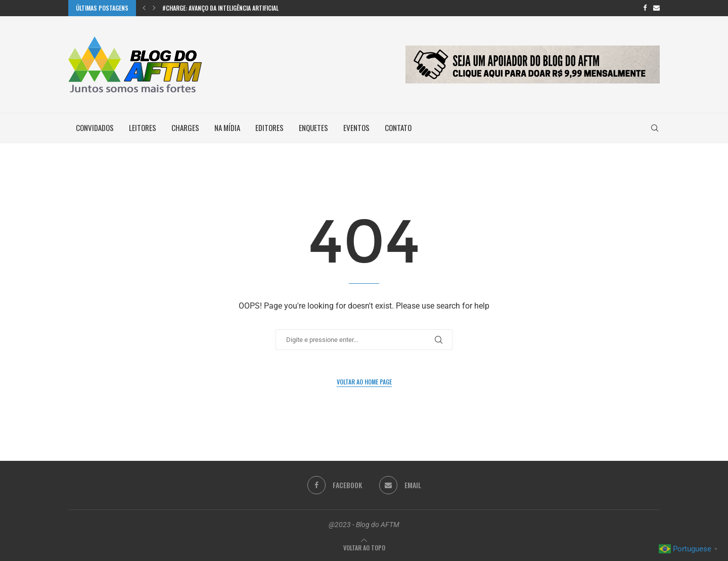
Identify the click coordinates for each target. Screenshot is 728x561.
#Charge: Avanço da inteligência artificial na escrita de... (242, 8)
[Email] (656, 8)
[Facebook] (645, 8)
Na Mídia (227, 127)
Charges (185, 127)
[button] (144, 8)
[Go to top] (364, 548)
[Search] (655, 128)
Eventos (356, 127)
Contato (398, 127)
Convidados (95, 127)
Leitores (143, 127)
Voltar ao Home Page (364, 382)
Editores (269, 127)
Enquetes (313, 127)
